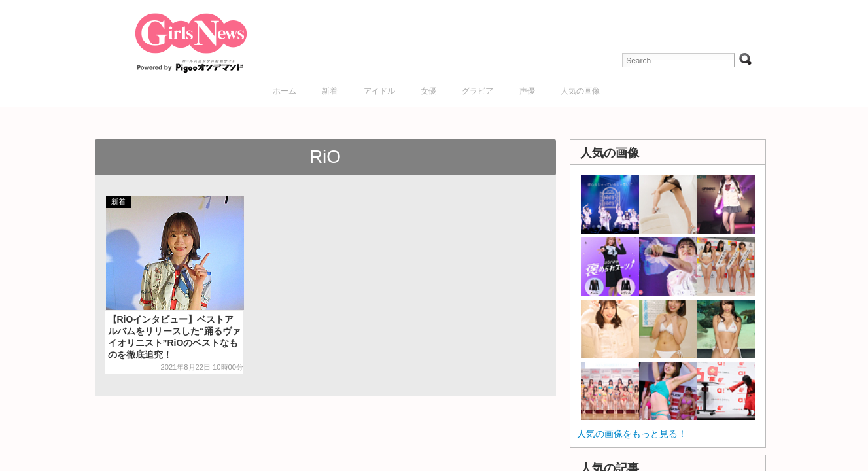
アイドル (379, 91)
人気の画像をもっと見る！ (632, 434)
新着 (330, 91)
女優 (428, 91)
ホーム (285, 91)
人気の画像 (580, 91)
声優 (527, 91)
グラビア (477, 91)
